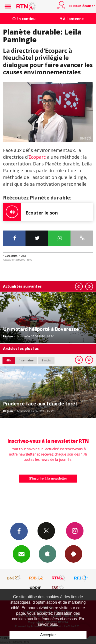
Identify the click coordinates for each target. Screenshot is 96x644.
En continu (24, 19)
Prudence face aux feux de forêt (40, 404)
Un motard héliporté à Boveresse (41, 329)
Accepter (48, 635)
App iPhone (47, 554)
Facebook (19, 531)
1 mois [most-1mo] (46, 360)
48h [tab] (9, 360)
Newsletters (21, 554)
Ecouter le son (30, 212)
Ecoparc (37, 157)
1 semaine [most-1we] (26, 360)
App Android (73, 554)
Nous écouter (84, 6)
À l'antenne (72, 19)
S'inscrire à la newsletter (48, 478)
